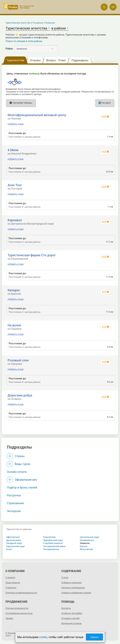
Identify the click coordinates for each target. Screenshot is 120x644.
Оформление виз (26, 480)
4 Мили (13, 150)
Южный (84, 546)
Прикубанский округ (53, 540)
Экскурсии (14, 511)
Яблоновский (86, 549)
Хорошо (94, 637)
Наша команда (13, 583)
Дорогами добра (20, 395)
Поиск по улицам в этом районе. (24, 41)
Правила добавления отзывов (76, 593)
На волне (14, 325)
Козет (9, 549)
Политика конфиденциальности (21, 593)
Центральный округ (89, 537)
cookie (43, 637)
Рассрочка (14, 495)
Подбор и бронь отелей (22, 488)
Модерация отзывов (71, 623)
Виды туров (22, 464)
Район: (9, 49)
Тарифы (9, 618)
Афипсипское (13, 537)
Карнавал (15, 220)
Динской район (14, 540)
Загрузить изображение (73, 588)
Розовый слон (18, 360)
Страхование (15, 503)
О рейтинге (11, 588)
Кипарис (14, 290)
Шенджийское (87, 540)
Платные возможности (17, 608)
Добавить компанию (71, 583)
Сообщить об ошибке (72, 613)
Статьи (65, 578)
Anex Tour (15, 185)
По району (38, 23)
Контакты (66, 608)
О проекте (10, 578)
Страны (20, 456)
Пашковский (49, 537)
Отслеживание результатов (19, 613)
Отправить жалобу (70, 618)
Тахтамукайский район (54, 546)
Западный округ (14, 543)
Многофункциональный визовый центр (37, 115)
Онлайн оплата (17, 472)
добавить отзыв (16, 124)
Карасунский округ (16, 546)
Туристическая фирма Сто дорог (32, 255)
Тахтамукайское (51, 549)
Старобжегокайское (53, 543)
